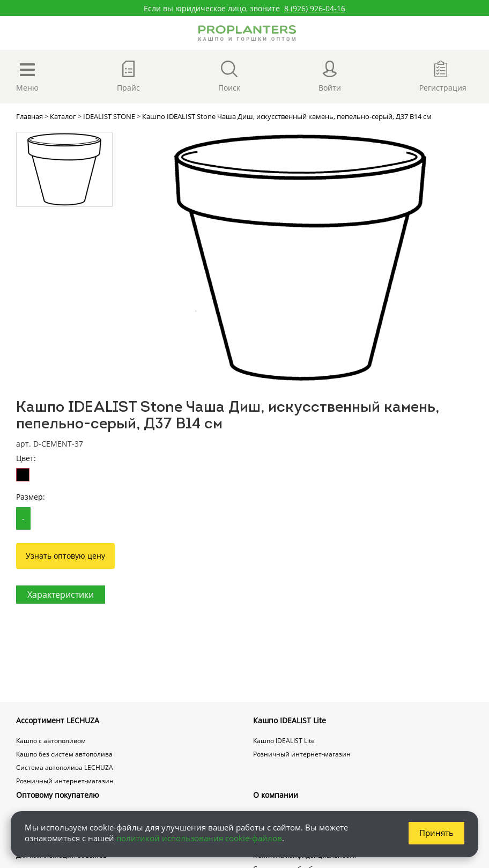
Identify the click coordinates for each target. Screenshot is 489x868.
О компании (276, 795)
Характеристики (61, 595)
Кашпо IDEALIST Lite (290, 720)
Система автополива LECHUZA (65, 767)
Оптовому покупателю (58, 795)
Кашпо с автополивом (51, 741)
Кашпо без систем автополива (64, 754)
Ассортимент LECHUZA (58, 720)
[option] (300, 258)
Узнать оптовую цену (65, 556)
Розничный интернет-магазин (65, 781)
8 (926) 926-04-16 (315, 8)
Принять (436, 833)
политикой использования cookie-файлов (199, 838)
